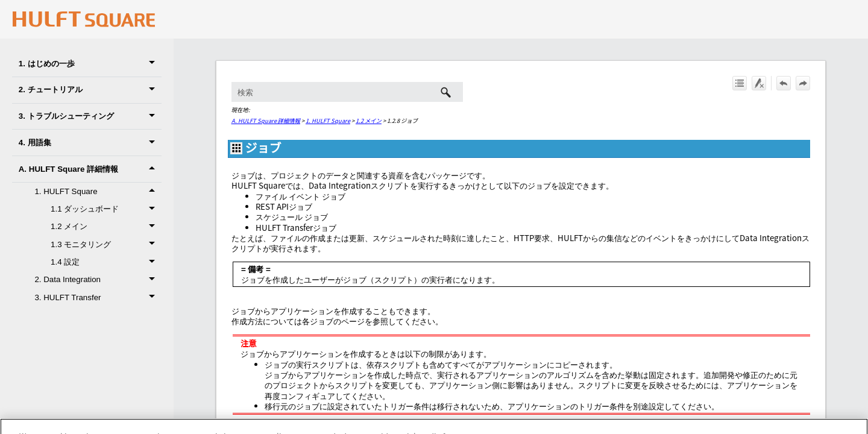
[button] (154, 64)
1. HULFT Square (328, 121)
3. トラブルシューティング (90, 117)
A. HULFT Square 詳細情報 (90, 169)
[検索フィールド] (347, 92)
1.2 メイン (369, 121)
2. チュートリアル (90, 90)
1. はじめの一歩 (90, 64)
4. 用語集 (90, 143)
